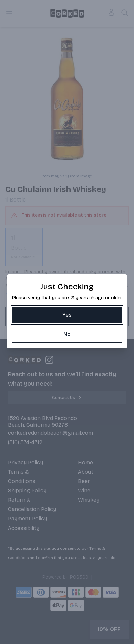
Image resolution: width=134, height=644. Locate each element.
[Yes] (67, 315)
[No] (67, 334)
